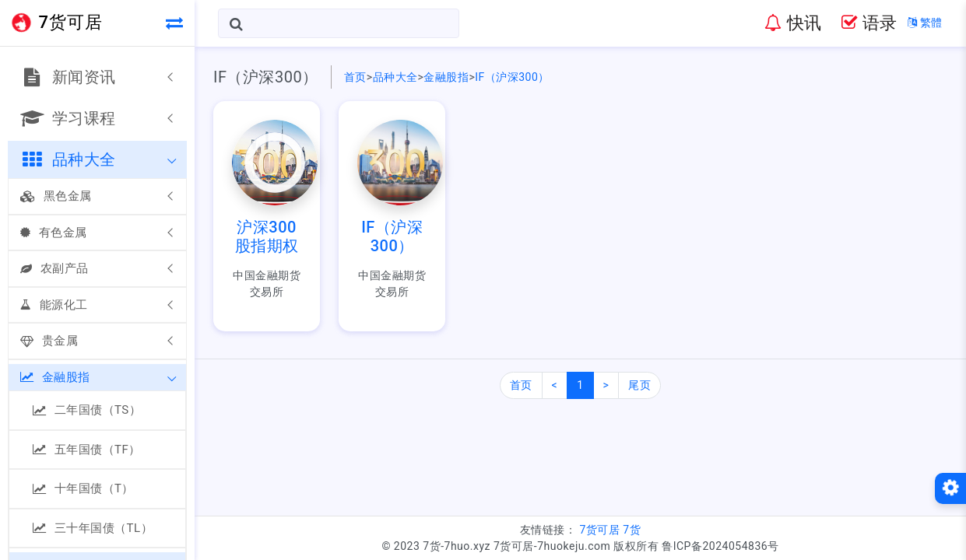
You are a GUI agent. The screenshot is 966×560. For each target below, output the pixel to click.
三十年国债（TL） (93, 528)
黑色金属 (56, 196)
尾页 (639, 385)
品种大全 (395, 77)
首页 (355, 77)
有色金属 (54, 233)
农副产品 (54, 268)
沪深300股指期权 (267, 236)
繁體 (925, 23)
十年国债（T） (83, 488)
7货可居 (599, 530)
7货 (632, 530)
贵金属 (49, 341)
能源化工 (54, 305)
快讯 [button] (793, 23)
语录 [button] (869, 23)
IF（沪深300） (512, 77)
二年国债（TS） (87, 410)
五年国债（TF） (87, 450)
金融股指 (55, 377)
